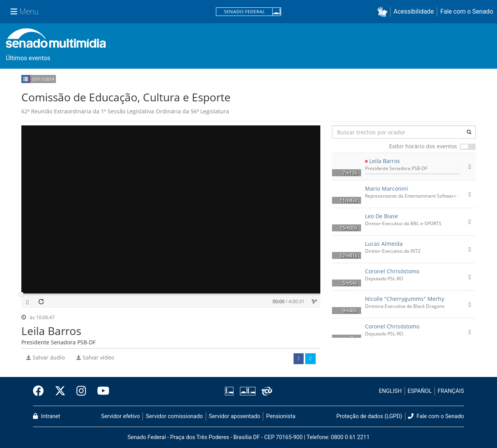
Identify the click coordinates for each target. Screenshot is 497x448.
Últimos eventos (28, 58)
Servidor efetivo (120, 416)
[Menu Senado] (24, 12)
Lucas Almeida (384, 244)
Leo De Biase (381, 216)
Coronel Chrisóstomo (392, 271)
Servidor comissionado (175, 416)
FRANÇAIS (451, 391)
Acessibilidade (414, 11)
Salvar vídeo (95, 357)
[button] (384, 12)
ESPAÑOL (420, 391)
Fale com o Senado (467, 11)
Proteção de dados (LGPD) (369, 416)
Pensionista (281, 416)
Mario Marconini (387, 188)
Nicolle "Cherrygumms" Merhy (405, 299)
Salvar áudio (46, 357)
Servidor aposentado (235, 416)
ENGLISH (390, 391)
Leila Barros (385, 161)
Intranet (47, 416)
